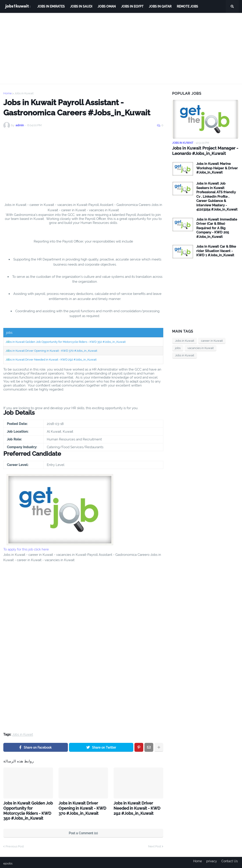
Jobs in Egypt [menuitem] (132, 6)
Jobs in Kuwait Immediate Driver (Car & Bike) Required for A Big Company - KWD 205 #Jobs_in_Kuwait (217, 228)
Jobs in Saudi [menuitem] (81, 6)
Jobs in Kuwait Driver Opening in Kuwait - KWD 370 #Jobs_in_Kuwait (51, 351)
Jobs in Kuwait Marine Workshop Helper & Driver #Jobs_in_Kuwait (217, 168)
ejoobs (8, 862)
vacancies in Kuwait (201, 348)
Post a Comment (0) (83, 831)
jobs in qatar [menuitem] (160, 6)
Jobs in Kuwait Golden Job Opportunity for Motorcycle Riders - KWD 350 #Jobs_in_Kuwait (66, 342)
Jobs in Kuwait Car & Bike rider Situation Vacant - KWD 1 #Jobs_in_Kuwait (216, 251)
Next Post (155, 845)
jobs (178, 348)
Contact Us (230, 862)
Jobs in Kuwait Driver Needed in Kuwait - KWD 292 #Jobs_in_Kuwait (51, 360)
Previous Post (15, 845)
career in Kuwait (212, 340)
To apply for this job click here (26, 549)
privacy (212, 862)
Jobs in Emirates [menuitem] (51, 6)
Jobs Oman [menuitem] (107, 6)
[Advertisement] (121, 48)
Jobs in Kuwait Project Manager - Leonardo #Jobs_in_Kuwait (203, 151)
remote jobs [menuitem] (187, 6)
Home (8, 93)
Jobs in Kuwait (24, 93)
